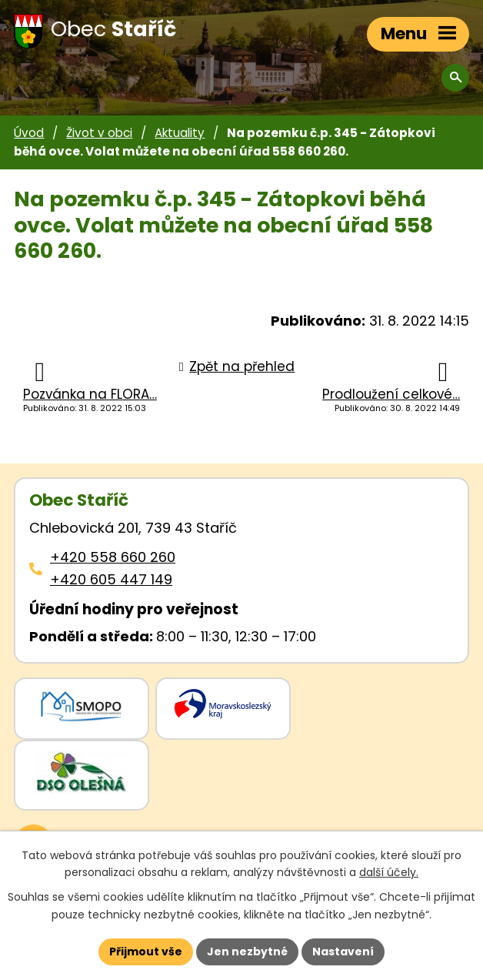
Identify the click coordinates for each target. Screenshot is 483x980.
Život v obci (99, 133)
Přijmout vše (146, 952)
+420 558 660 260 (113, 557)
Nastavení (343, 952)
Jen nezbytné (247, 952)
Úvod (29, 133)
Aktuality (180, 133)
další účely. (389, 873)
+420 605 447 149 (111, 579)
